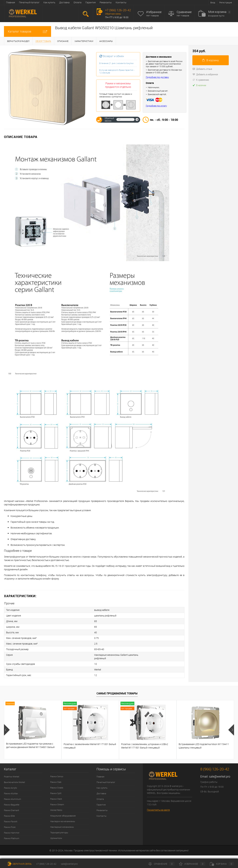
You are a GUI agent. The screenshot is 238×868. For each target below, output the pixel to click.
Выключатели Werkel (14, 782)
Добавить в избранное (205, 74)
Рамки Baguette (12, 805)
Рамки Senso (57, 776)
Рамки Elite (9, 816)
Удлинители (56, 838)
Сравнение (184, 12)
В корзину (211, 60)
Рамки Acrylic (11, 788)
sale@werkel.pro (220, 776)
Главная (11, 2)
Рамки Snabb (57, 788)
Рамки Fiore (10, 827)
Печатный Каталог (29, 2)
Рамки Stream (57, 804)
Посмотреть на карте (158, 810)
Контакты (121, 2)
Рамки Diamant (11, 810)
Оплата (78, 2)
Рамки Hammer (12, 833)
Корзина (222, 864)
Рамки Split (56, 793)
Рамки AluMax (11, 793)
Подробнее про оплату (156, 106)
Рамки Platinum (12, 838)
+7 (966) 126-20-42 (46, 864)
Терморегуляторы (59, 833)
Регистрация (226, 2)
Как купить (49, 2)
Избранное (154, 12)
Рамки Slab (56, 782)
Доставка (64, 2)
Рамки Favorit (11, 821)
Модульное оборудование (63, 816)
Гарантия (91, 2)
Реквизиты (106, 2)
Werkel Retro (56, 810)
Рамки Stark (56, 799)
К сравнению (201, 80)
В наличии (199, 85)
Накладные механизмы (62, 827)
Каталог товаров (28, 31)
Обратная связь (113, 14)
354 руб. (199, 51)
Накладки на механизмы (63, 821)
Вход (213, 2)
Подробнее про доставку (157, 77)
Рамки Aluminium (13, 799)
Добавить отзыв (202, 69)
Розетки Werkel (12, 777)
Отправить (137, 119)
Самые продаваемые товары (117, 693)
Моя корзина (220, 12)
